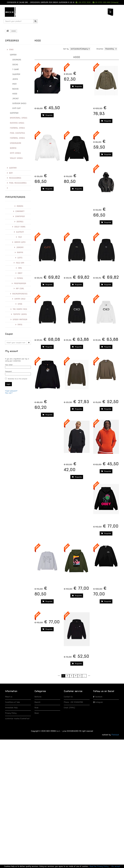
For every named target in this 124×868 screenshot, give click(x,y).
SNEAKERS (17, 60)
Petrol (19, 278)
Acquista (47, 115)
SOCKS (15, 65)
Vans (19, 325)
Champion (19, 216)
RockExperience (19, 294)
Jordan (19, 247)
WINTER (13, 55)
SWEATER (16, 74)
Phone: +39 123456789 (73, 702)
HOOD (15, 94)
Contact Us (68, 697)
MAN (10, 50)
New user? (9, 393)
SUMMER (14, 113)
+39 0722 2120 (84, 2)
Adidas (19, 206)
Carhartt (19, 211)
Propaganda (19, 283)
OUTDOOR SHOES (19, 103)
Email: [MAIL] (69, 708)
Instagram (99, 702)
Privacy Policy (11, 713)
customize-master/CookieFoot (17, 719)
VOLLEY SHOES (16, 158)
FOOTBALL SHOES (17, 128)
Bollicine (38, 697)
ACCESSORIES (14, 178)
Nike (19, 268)
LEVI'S (19, 258)
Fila (19, 237)
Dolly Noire (19, 227)
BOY (10, 173)
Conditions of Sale (12, 702)
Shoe (19, 304)
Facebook (99, 697)
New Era (19, 263)
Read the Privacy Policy (99, 866)
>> (89, 676)
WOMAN (12, 168)
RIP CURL (19, 289)
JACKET (15, 99)
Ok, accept (116, 866)
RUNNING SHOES (17, 123)
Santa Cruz (19, 299)
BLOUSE (15, 89)
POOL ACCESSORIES (17, 183)
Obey (19, 273)
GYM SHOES (15, 153)
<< (59, 676)
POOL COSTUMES (17, 133)
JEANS (15, 79)
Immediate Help (11, 708)
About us (9, 697)
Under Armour (19, 320)
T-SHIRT (16, 69)
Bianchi (37, 702)
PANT (14, 84)
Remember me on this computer (18, 379)
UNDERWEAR (15, 143)
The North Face (19, 309)
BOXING (13, 148)
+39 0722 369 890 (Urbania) (106, 2)
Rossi (37, 713)
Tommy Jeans (19, 314)
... (84, 676)
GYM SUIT (16, 108)
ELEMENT (19, 232)
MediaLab (115, 735)
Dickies (19, 222)
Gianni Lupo (19, 242)
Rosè (36, 708)
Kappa (19, 253)
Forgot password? (11, 391)
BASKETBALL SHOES (19, 118)
